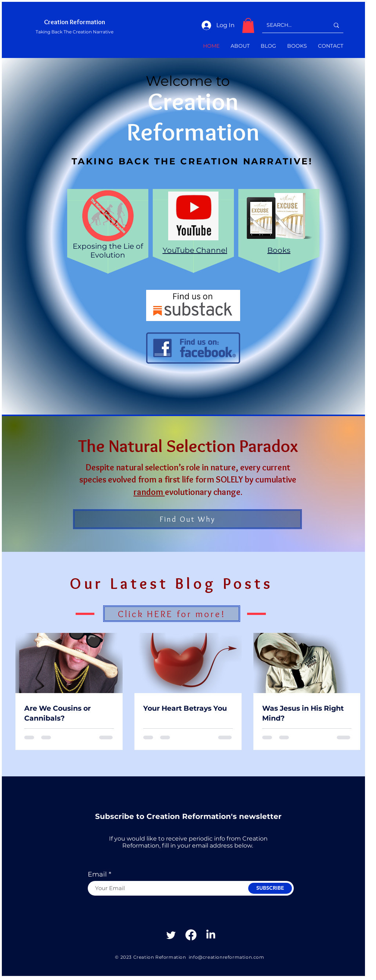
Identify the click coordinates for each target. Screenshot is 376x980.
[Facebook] (191, 935)
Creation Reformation (75, 22)
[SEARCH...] (292, 25)
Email (97, 874)
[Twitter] (171, 935)
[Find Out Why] (187, 519)
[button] (248, 25)
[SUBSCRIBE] (270, 888)
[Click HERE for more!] (172, 614)
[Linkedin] (211, 935)
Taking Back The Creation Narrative (75, 32)
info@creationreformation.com (227, 957)
